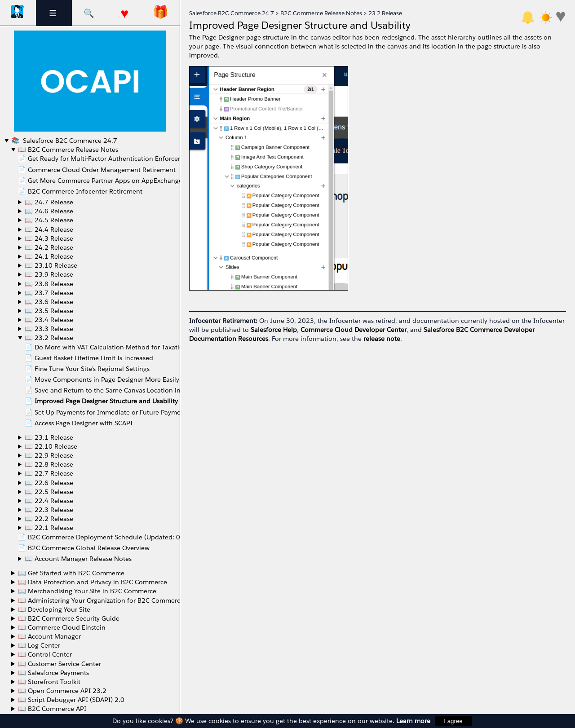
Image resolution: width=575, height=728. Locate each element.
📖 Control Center (45, 654)
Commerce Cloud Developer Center (354, 330)
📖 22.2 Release (49, 519)
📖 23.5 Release (49, 311)
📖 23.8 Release (49, 284)
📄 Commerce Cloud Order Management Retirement (97, 170)
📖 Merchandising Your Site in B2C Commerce (87, 591)
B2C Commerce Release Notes (321, 13)
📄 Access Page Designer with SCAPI (79, 423)
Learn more (413, 721)
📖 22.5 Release (49, 492)
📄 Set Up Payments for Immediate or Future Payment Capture (119, 412)
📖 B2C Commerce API (52, 709)
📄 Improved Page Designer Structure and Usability (101, 401)
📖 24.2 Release (49, 247)
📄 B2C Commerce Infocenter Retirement (80, 191)
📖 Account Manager (49, 636)
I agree (453, 721)
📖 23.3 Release (49, 329)
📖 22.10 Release (51, 446)
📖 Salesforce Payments (53, 673)
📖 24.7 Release (49, 202)
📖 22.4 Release (49, 501)
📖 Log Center (39, 645)
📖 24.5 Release (49, 220)
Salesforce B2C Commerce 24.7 (69, 141)
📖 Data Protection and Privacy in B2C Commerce (93, 582)
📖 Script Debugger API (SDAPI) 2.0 (71, 700)
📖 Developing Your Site (54, 609)
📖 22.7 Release (49, 473)
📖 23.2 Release (49, 338)
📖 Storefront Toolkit (49, 682)
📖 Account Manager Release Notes (78, 559)
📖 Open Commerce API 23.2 (62, 691)
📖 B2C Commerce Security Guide (69, 618)
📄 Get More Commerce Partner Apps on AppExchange (100, 181)
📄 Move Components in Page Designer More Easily (102, 379)
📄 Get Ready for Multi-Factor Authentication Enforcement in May (117, 159)
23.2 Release (385, 13)
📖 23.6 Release (49, 302)
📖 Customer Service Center (60, 664)
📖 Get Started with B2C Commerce (71, 573)
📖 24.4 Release (49, 229)
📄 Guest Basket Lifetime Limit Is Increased (89, 358)
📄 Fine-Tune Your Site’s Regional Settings (87, 369)
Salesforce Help (274, 330)
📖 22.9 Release (49, 455)
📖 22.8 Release (49, 464)
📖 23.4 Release (49, 320)
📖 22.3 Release (49, 510)
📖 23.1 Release (49, 437)
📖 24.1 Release (49, 256)
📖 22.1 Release (49, 528)
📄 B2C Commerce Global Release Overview (84, 548)
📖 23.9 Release (49, 274)
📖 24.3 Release (49, 238)
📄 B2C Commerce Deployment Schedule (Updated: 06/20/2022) (117, 537)
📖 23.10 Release (51, 265)
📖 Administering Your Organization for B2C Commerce (101, 600)
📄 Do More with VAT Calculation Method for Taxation (106, 347)
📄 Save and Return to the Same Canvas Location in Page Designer (125, 390)
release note (382, 339)
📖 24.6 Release (49, 211)
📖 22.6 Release (49, 483)
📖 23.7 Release (49, 293)
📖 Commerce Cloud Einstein (62, 627)
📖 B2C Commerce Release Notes (68, 150)
